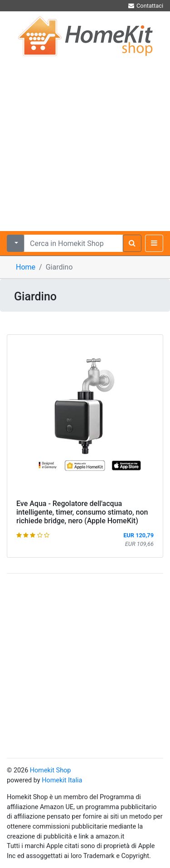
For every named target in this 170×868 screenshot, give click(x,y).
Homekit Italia (62, 780)
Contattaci (145, 6)
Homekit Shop (51, 770)
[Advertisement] (85, 142)
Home (26, 267)
